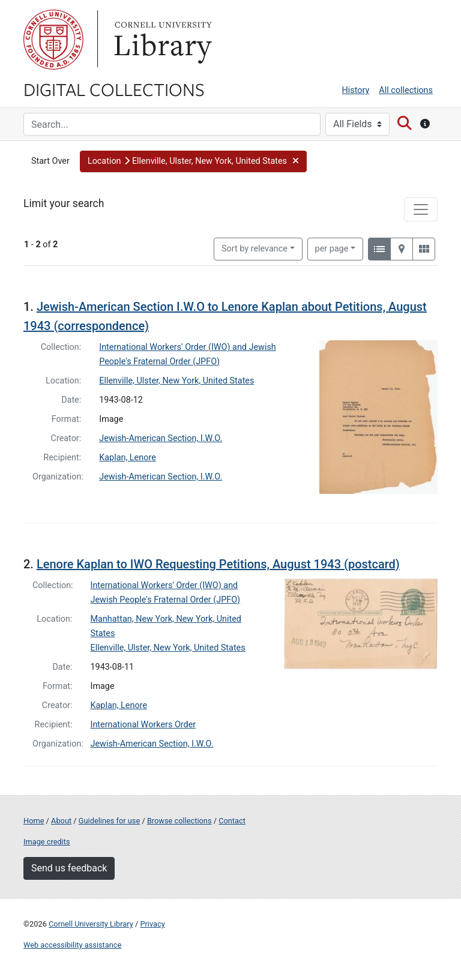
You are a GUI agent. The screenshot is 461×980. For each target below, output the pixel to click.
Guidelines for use (109, 821)
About (61, 821)
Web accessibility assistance (72, 945)
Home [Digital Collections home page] (34, 821)
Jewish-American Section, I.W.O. (161, 438)
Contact (232, 821)
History (356, 90)
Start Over (50, 161)
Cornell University (53, 40)
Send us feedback (69, 868)
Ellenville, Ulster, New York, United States (176, 381)
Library (161, 40)
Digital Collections (114, 89)
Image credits (47, 842)
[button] (194, 161)
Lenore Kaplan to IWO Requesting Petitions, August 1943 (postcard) (218, 564)
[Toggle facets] (421, 209)
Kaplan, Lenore (128, 458)
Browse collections (179, 821)
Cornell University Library (91, 924)
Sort (255, 249)
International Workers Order (143, 725)
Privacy (152, 924)
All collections (406, 90)
